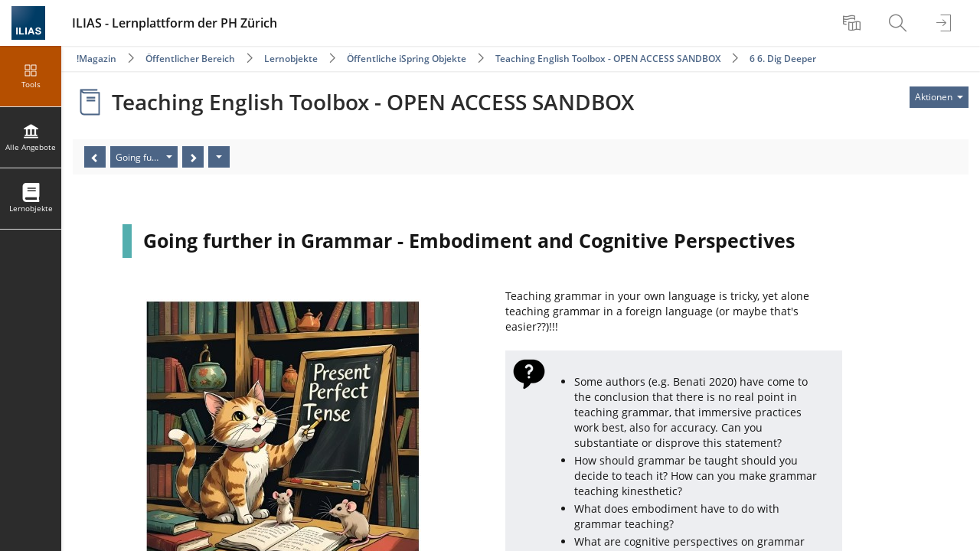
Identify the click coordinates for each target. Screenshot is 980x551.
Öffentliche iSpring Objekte (407, 59)
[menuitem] (854, 23)
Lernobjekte (291, 59)
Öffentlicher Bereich (190, 59)
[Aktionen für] (939, 97)
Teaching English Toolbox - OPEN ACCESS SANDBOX (608, 59)
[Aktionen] (219, 157)
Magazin (98, 59)
